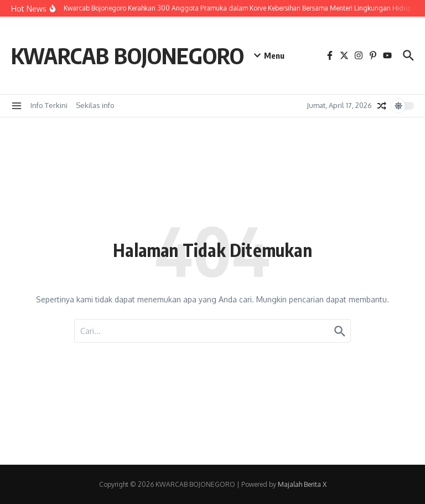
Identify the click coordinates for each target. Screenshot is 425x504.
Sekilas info (95, 105)
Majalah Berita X (302, 484)
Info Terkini (49, 105)
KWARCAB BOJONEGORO (128, 55)
